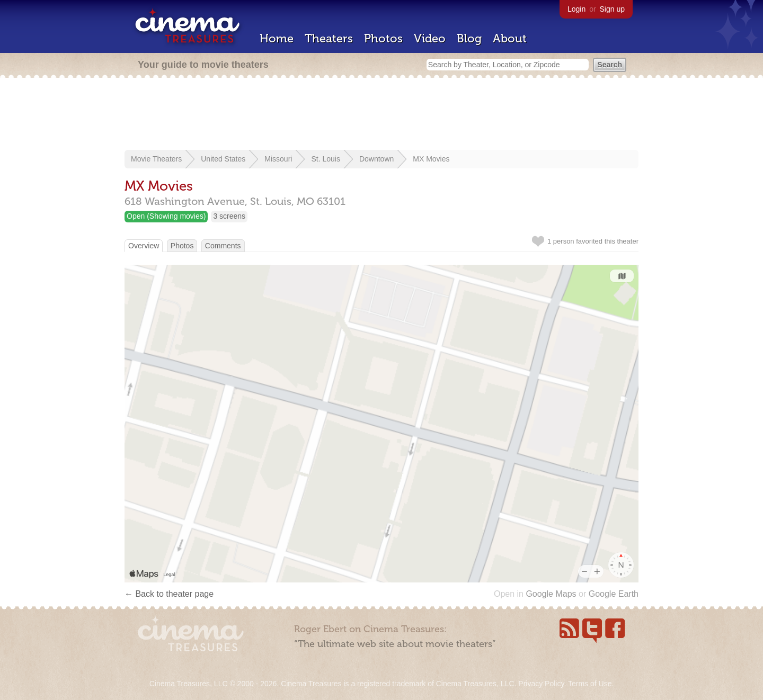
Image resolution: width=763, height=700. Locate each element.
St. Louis (325, 159)
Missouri (278, 159)
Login (576, 9)
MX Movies (431, 159)
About (510, 38)
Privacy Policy (541, 684)
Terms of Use (590, 684)
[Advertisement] (381, 115)
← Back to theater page (169, 594)
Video (430, 38)
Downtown (376, 159)
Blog (469, 38)
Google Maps (551, 594)
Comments (223, 246)
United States (223, 159)
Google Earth (614, 594)
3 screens (229, 216)
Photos (383, 38)
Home (277, 38)
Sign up (612, 9)
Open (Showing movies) (166, 216)
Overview (144, 246)
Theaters (329, 38)
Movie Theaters (156, 159)
